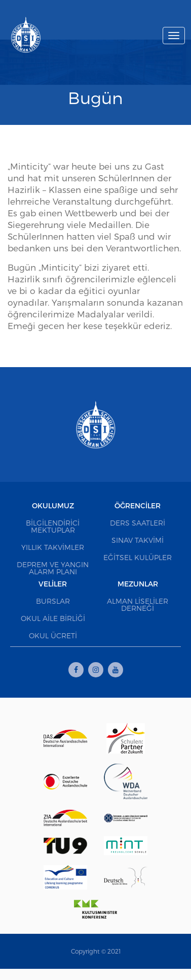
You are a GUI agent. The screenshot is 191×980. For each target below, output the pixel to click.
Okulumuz (53, 505)
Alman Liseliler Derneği (138, 605)
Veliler (53, 584)
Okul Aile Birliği (53, 618)
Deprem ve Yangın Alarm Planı (53, 568)
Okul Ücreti (53, 635)
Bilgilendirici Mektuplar (53, 526)
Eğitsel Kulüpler (138, 557)
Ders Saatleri (138, 523)
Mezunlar (138, 584)
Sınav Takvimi (138, 540)
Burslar (53, 601)
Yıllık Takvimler (53, 547)
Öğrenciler (138, 505)
